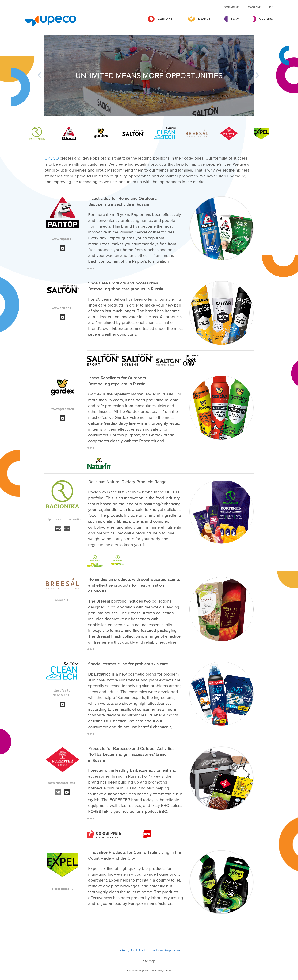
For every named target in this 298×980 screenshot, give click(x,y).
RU (271, 7)
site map (149, 961)
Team (235, 19)
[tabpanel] (149, 76)
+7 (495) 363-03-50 (131, 950)
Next (253, 76)
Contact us (231, 7)
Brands (204, 19)
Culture (266, 19)
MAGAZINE (254, 7)
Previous (45, 76)
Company (165, 19)
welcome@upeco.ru (166, 950)
